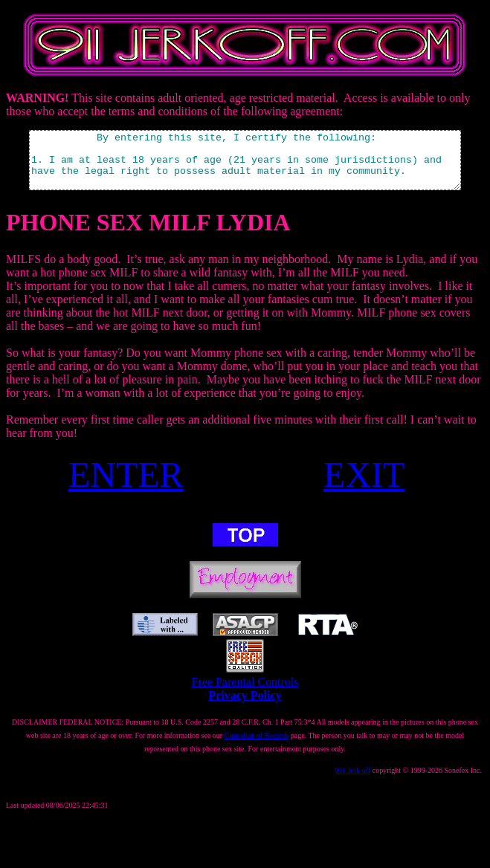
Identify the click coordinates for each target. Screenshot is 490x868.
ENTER (126, 486)
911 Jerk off (352, 781)
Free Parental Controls (245, 693)
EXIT (364, 486)
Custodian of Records (257, 746)
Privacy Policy (245, 706)
